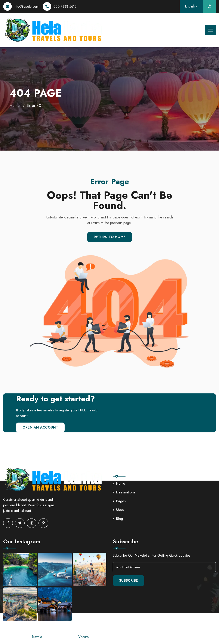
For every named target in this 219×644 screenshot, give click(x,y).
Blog (118, 519)
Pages (119, 501)
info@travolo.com (26, 7)
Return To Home (110, 237)
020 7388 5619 (65, 7)
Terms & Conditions (202, 637)
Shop (118, 510)
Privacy (175, 637)
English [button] (190, 6)
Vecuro (84, 637)
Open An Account (40, 427)
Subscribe (129, 580)
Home (15, 106)
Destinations (124, 492)
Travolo (37, 637)
